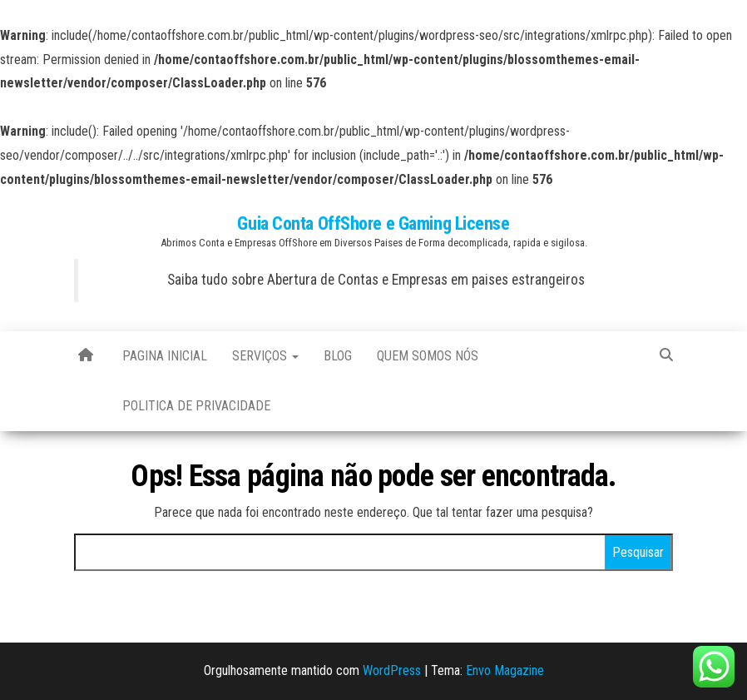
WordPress (392, 670)
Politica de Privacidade (196, 406)
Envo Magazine (505, 670)
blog (338, 356)
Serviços (265, 356)
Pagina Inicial (165, 356)
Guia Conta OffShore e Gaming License (373, 223)
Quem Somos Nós (428, 356)
